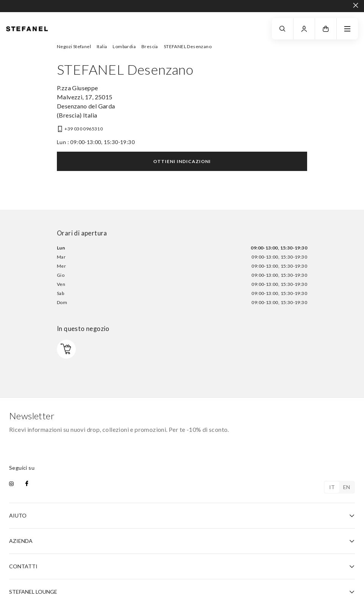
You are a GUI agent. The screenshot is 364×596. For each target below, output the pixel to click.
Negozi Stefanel (74, 46)
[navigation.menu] (347, 29)
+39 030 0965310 (84, 129)
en (347, 487)
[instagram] (11, 484)
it (332, 487)
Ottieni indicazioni (182, 161)
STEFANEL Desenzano (188, 46)
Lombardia (124, 46)
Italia (102, 46)
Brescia (150, 46)
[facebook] (27, 484)
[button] (326, 29)
